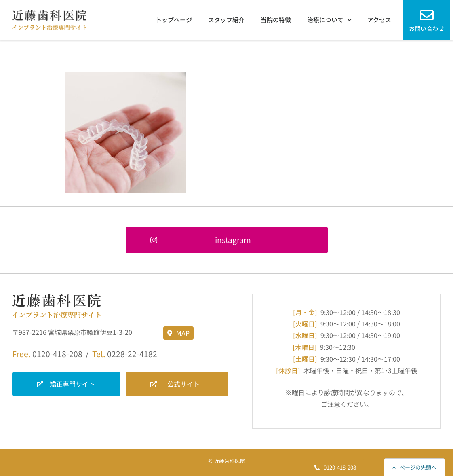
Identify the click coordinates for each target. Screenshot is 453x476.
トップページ (174, 20)
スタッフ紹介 (226, 20)
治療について (329, 20)
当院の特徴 (276, 20)
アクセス (379, 20)
